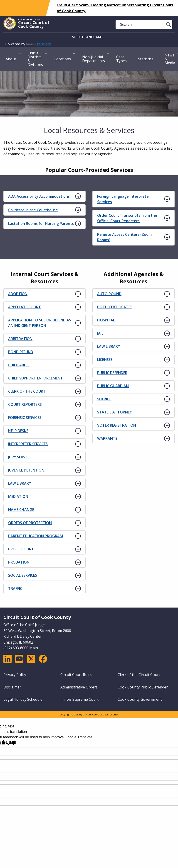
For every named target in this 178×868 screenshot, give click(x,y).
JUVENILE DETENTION (26, 470)
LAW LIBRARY (20, 483)
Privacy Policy (15, 675)
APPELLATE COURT (25, 307)
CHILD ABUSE (19, 365)
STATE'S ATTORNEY (115, 412)
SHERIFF (104, 399)
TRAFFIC (15, 588)
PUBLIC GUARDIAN (113, 386)
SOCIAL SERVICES (23, 575)
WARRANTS (107, 438)
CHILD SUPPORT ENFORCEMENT (36, 378)
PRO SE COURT (21, 549)
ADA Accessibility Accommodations (39, 196)
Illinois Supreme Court (79, 699)
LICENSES (105, 360)
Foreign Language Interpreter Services (124, 199)
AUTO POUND (109, 294)
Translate (39, 44)
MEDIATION (18, 496)
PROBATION (19, 562)
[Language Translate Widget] (89, 37)
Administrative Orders (79, 687)
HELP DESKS (18, 431)
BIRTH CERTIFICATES (115, 307)
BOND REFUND (21, 352)
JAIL (100, 333)
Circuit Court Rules (76, 675)
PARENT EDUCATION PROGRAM (36, 536)
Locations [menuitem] (63, 59)
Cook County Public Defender (143, 687)
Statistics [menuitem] (146, 59)
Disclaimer (12, 687)
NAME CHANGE (21, 510)
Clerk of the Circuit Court (139, 675)
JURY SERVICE (19, 457)
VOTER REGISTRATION (117, 425)
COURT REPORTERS (25, 404)
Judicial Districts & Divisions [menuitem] (35, 59)
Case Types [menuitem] (121, 59)
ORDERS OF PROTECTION (30, 523)
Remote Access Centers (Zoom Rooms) (124, 237)
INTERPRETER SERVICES (28, 444)
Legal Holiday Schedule (23, 699)
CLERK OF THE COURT (27, 391)
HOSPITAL (106, 320)
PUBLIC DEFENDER (112, 373)
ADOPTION (18, 294)
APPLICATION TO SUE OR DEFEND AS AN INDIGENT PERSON (40, 323)
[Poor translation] (11, 743)
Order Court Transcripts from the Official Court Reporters (127, 218)
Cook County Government (140, 699)
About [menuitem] (11, 59)
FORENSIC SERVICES (25, 418)
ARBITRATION (20, 339)
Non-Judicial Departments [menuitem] (94, 59)
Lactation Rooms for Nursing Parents (41, 224)
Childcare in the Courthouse (33, 210)
